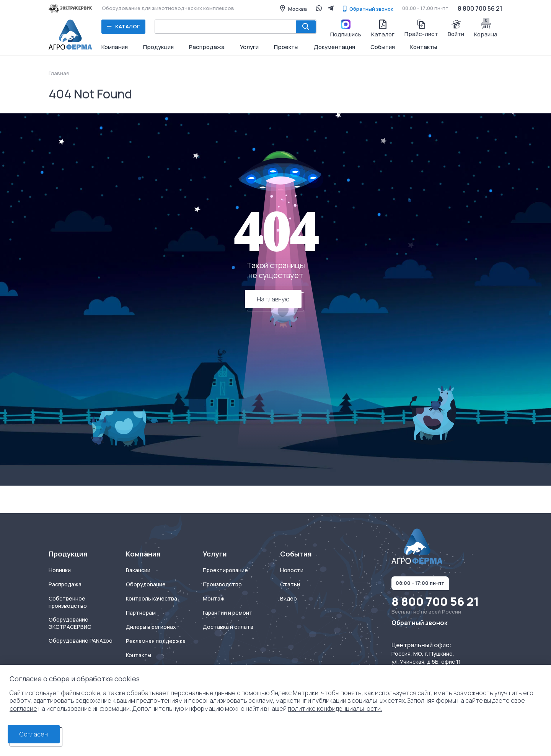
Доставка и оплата (228, 627)
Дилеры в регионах (151, 627)
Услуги (249, 47)
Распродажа (207, 47)
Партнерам (141, 613)
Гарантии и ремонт (228, 613)
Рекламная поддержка (156, 641)
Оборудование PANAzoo (81, 641)
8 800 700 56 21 (480, 8)
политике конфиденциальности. (335, 709)
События (383, 47)
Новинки (60, 570)
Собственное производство (68, 602)
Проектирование (225, 570)
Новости (292, 570)
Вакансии (138, 570)
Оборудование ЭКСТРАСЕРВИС (70, 623)
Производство (222, 584)
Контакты (424, 47)
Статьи (290, 584)
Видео (289, 599)
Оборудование (146, 584)
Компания (115, 47)
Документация (334, 47)
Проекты (286, 47)
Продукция (158, 47)
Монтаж (214, 599)
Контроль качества (152, 599)
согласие (23, 709)
